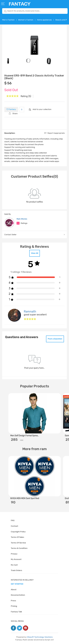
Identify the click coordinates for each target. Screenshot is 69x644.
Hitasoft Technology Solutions (40, 637)
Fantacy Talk (16, 612)
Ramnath (30, 311)
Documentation (18, 595)
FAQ (13, 520)
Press (13, 601)
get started (17, 584)
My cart (14, 565)
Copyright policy (18, 532)
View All (35, 253)
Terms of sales (17, 537)
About (14, 590)
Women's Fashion (26, 20)
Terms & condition (19, 548)
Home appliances (44, 20)
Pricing (14, 606)
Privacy (14, 554)
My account (16, 559)
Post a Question (55, 339)
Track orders (16, 570)
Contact (15, 526)
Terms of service (18, 543)
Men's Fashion (8, 20)
